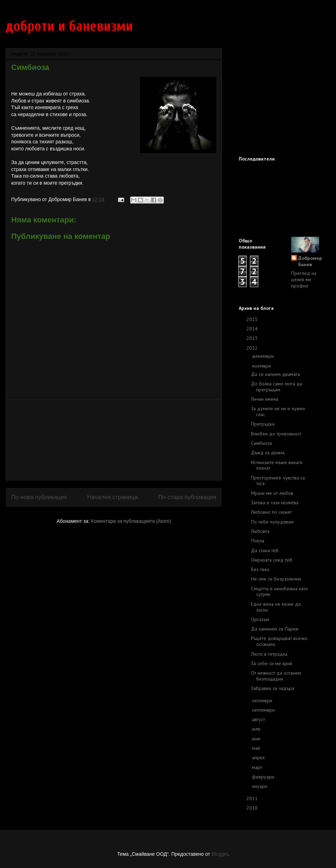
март (258, 767)
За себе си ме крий (272, 663)
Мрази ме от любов (272, 493)
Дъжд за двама (268, 453)
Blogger (220, 854)
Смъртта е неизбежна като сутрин (279, 592)
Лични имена (265, 399)
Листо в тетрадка (269, 654)
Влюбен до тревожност (276, 434)
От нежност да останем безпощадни (276, 676)
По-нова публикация (39, 497)
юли (257, 729)
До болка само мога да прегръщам (276, 387)
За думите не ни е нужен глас (278, 411)
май (257, 748)
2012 (253, 348)
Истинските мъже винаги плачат (277, 465)
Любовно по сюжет (271, 512)
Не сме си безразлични (276, 579)
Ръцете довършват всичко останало (279, 641)
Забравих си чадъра (273, 688)
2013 (253, 338)
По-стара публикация (187, 497)
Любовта (260, 531)
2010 (253, 808)
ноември (262, 366)
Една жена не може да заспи (276, 607)
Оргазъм (260, 619)
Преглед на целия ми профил (304, 279)
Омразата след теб (272, 560)
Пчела (258, 541)
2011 (253, 798)
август (259, 719)
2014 (253, 329)
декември (264, 356)
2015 (253, 319)
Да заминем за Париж (275, 629)
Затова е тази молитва (275, 503)
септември (264, 710)
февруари (264, 777)
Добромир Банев (310, 261)
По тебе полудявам (272, 522)
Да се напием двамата (275, 374)
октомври (263, 700)
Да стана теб (265, 550)
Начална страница (113, 497)
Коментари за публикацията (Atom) (131, 521)
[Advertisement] (114, 440)
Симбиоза (261, 443)
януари (260, 786)
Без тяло (260, 569)
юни (257, 739)
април (259, 757)
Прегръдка (263, 424)
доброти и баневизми (69, 26)
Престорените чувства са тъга (278, 481)
